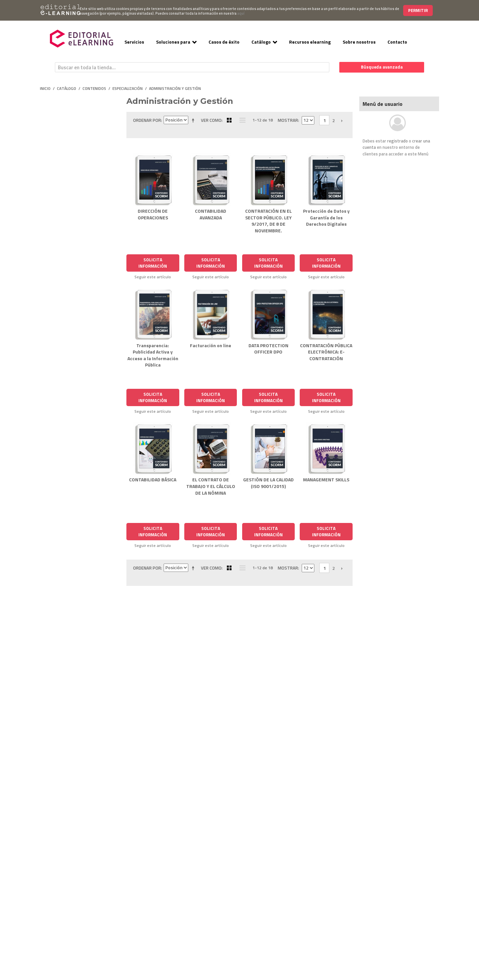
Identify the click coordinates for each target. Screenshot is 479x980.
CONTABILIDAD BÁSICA (153, 480)
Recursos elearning (310, 42)
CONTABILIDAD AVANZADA (211, 214)
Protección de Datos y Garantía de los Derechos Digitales (326, 217)
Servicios (134, 42)
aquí (241, 13)
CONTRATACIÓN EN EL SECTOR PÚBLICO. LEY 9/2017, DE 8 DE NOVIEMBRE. (268, 221)
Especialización (128, 89)
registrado (398, 141)
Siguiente (342, 121)
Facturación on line (211, 345)
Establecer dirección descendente (194, 120)
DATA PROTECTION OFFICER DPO (268, 349)
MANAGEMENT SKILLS (326, 480)
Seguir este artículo (153, 277)
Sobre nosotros (359, 42)
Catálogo (261, 42)
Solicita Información (153, 263)
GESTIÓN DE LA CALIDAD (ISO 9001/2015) (268, 483)
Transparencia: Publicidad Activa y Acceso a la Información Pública (153, 355)
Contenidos (94, 89)
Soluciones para (173, 42)
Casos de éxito (224, 42)
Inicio (45, 89)
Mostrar (288, 120)
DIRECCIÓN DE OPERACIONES (153, 214)
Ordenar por (147, 120)
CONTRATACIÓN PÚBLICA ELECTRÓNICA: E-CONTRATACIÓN (326, 352)
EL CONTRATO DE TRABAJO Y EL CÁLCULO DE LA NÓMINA (211, 486)
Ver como (211, 120)
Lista (241, 120)
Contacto (397, 42)
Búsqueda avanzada (382, 67)
